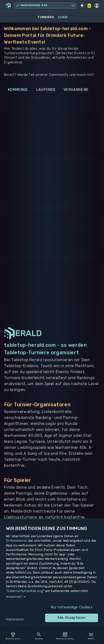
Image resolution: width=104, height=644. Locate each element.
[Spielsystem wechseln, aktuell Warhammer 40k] (45, 6)
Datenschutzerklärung (25, 591)
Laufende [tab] (46, 90)
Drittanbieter (16, 541)
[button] (52, 597)
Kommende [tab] (18, 90)
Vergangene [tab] (76, 90)
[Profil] (97, 5)
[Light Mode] (82, 5)
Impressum (15, 619)
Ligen (63, 17)
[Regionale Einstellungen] (89, 6)
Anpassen (14, 597)
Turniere (46, 17)
